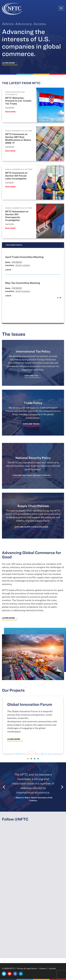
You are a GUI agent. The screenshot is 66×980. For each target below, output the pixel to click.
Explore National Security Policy (31, 475)
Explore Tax (31, 376)
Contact (52, 968)
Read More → (11, 112)
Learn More (8, 63)
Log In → (9, 270)
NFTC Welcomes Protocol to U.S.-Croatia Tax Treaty (18, 101)
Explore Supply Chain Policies (31, 527)
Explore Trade (31, 424)
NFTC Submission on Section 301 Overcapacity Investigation (17, 216)
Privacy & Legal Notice (27, 968)
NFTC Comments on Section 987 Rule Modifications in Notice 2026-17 (18, 138)
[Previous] (4, 787)
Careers (43, 968)
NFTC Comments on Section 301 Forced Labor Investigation (16, 176)
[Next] (62, 787)
